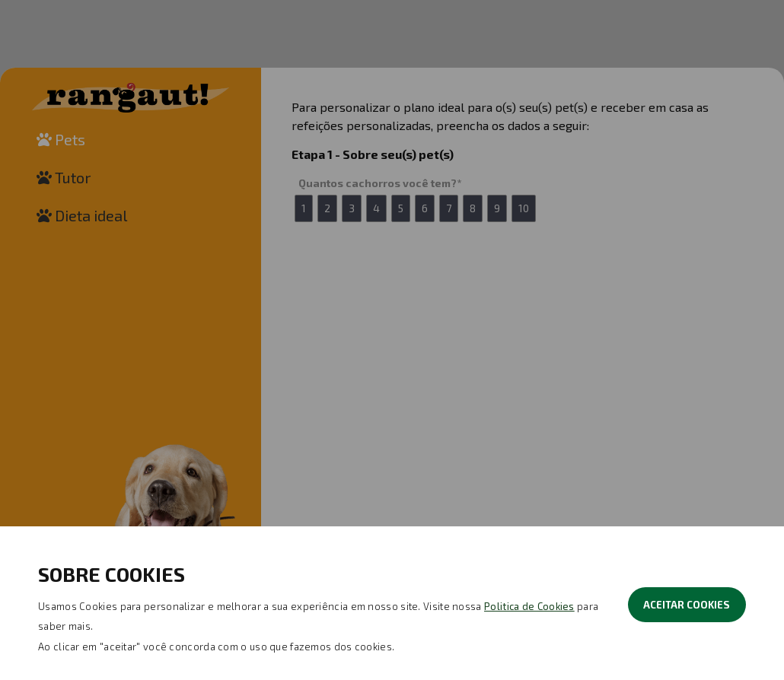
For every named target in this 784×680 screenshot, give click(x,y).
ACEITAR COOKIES (687, 605)
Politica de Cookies (529, 606)
